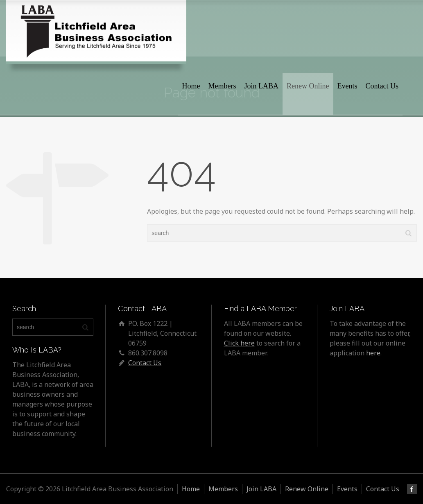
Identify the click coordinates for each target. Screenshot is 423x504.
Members (222, 86)
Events (347, 86)
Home (191, 86)
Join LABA (262, 86)
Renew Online (308, 86)
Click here (239, 343)
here (373, 353)
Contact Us (382, 86)
